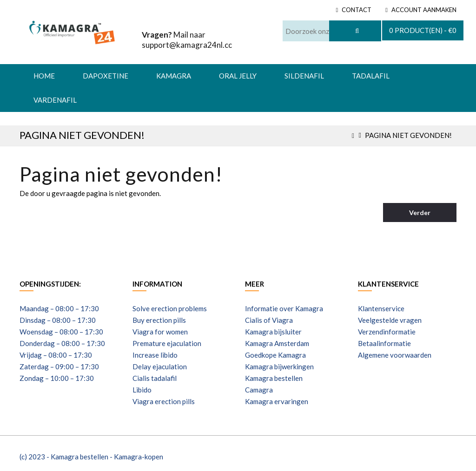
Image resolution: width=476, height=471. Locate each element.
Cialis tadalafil (155, 378)
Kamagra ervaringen (277, 401)
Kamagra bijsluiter (273, 332)
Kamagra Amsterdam (277, 343)
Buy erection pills (159, 320)
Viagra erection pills (164, 401)
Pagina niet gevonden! (408, 135)
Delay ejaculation (160, 366)
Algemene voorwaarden (395, 355)
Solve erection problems (170, 308)
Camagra (259, 390)
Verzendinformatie (387, 332)
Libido (142, 390)
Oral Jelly (238, 76)
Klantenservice (381, 308)
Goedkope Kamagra (275, 355)
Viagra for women (160, 332)
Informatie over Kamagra (284, 308)
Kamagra (174, 76)
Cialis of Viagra (269, 320)
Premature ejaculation (167, 343)
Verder (420, 213)
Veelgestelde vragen (390, 320)
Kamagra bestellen (274, 378)
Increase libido (155, 355)
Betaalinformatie (384, 343)
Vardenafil (55, 100)
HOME (44, 76)
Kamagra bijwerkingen (279, 366)
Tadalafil (371, 76)
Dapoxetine (106, 76)
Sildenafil (304, 76)
